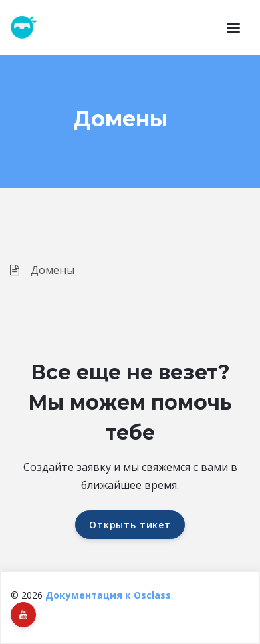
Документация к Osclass (108, 595)
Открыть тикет (130, 525)
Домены (42, 270)
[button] (233, 27)
